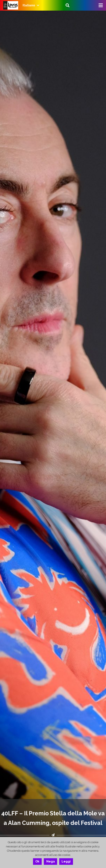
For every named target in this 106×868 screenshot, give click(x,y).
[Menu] (101, 5)
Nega (51, 861)
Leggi (66, 861)
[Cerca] (67, 5)
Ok (37, 861)
